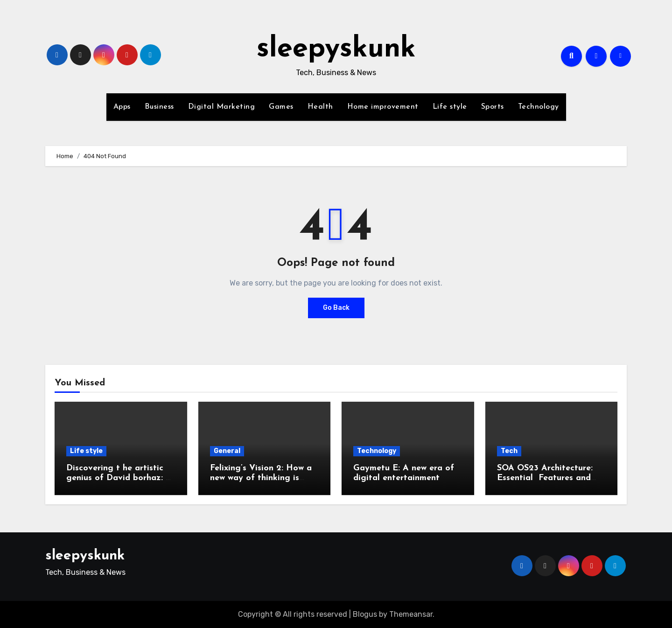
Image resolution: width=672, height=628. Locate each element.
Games (281, 107)
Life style (450, 107)
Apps (122, 107)
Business (159, 107)
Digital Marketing (222, 107)
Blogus (365, 614)
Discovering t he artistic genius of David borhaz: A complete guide (119, 478)
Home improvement (383, 107)
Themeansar (411, 614)
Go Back (336, 308)
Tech (509, 451)
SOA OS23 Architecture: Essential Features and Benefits (545, 478)
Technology (539, 107)
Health (320, 107)
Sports (493, 107)
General (227, 451)
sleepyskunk (336, 49)
